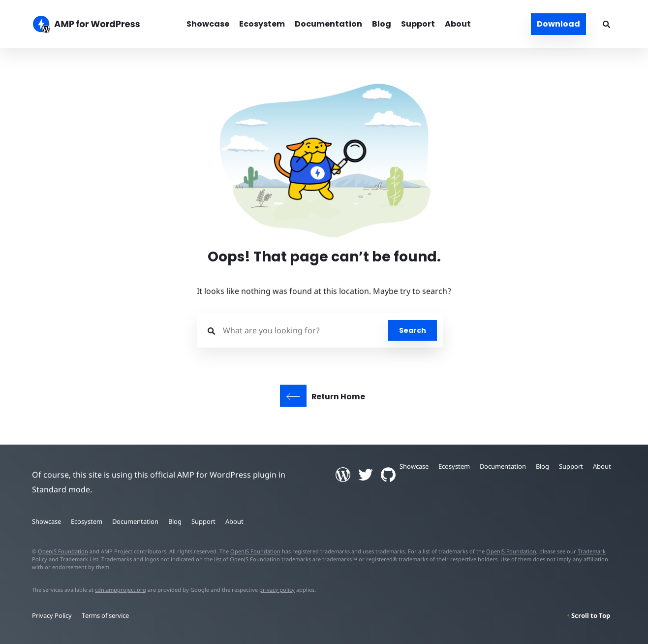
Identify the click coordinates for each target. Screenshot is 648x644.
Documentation (328, 24)
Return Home (338, 397)
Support (418, 24)
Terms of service (105, 615)
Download (558, 24)
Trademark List (79, 559)
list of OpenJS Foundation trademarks (262, 559)
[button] (324, 322)
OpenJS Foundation (63, 551)
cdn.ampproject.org (121, 590)
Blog (382, 24)
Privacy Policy (52, 615)
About (458, 24)
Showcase (208, 24)
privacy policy (277, 590)
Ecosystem (262, 24)
